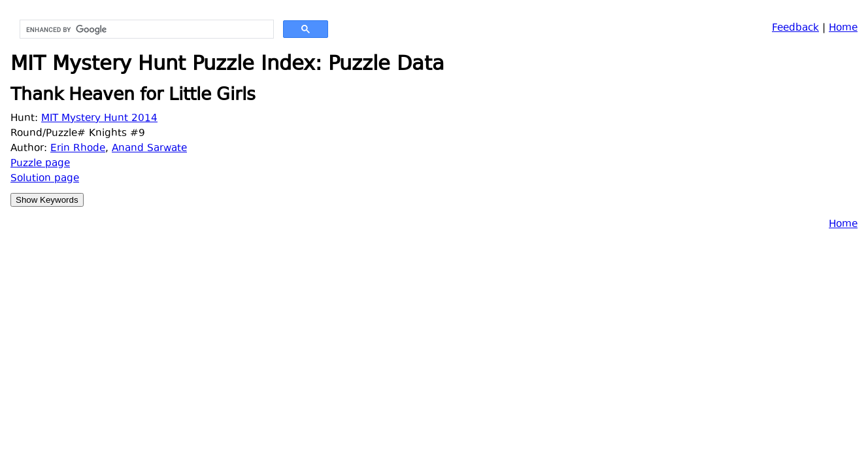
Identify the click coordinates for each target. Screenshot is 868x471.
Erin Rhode (78, 149)
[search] (145, 29)
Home (843, 28)
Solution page (45, 179)
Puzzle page (40, 164)
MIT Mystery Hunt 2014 (99, 119)
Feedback (795, 28)
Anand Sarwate (149, 149)
